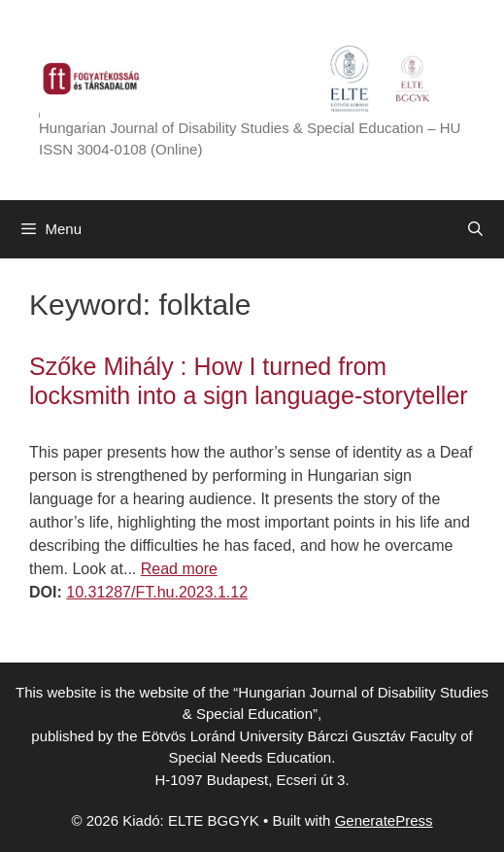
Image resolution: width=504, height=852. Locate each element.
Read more (179, 569)
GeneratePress (384, 820)
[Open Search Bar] (475, 229)
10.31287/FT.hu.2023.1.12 (157, 592)
